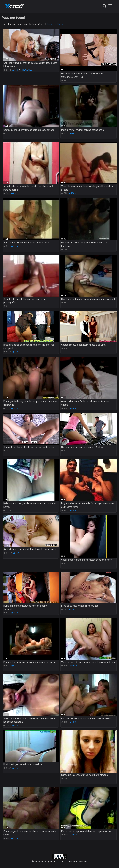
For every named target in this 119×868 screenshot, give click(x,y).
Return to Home (55, 24)
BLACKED (27, 70)
